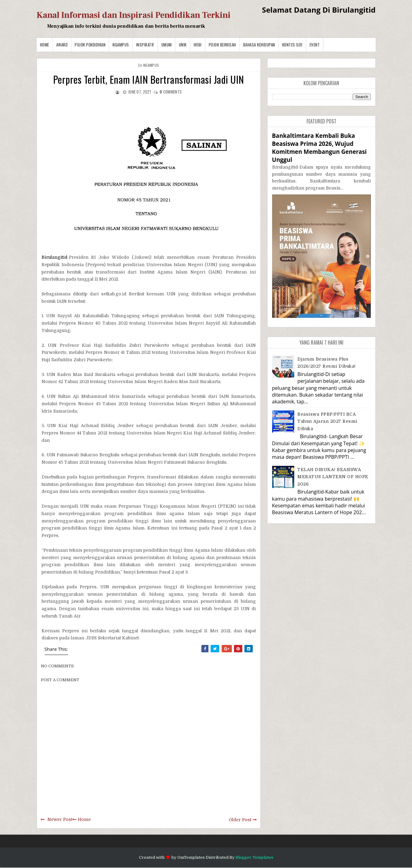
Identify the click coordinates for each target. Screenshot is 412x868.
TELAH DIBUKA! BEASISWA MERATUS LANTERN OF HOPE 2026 (333, 477)
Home (45, 45)
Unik (183, 45)
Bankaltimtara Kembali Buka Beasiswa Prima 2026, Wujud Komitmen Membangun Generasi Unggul (319, 148)
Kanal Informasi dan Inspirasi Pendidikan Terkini (134, 15)
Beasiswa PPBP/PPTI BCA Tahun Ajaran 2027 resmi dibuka (327, 421)
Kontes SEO (292, 45)
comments (171, 92)
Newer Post (60, 819)
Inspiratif (145, 45)
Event (315, 45)
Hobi (198, 45)
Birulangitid (54, 257)
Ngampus (121, 45)
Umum (167, 45)
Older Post (240, 820)
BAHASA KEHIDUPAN (259, 45)
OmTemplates (191, 857)
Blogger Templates (254, 857)
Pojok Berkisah (222, 45)
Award (62, 45)
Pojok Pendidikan (90, 45)
